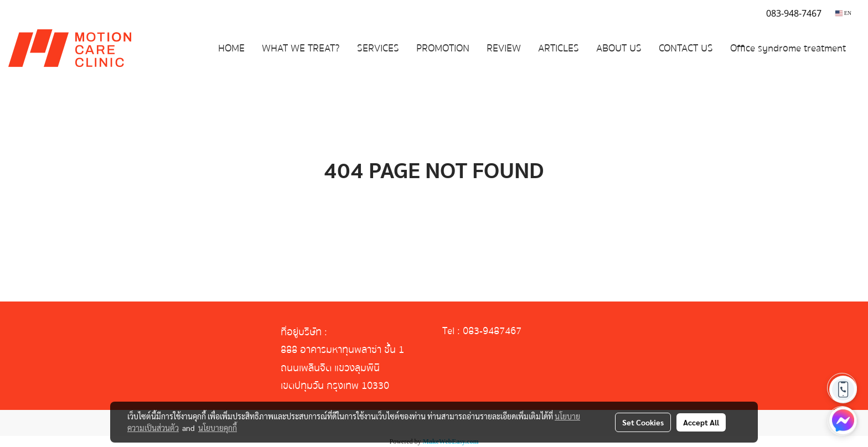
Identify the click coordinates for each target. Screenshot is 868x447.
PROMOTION (443, 48)
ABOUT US (619, 48)
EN (843, 13)
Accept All (701, 422)
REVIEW (504, 48)
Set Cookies (643, 422)
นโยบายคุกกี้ (218, 428)
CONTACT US (686, 48)
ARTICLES (559, 48)
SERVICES (378, 48)
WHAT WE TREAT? (301, 48)
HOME (231, 48)
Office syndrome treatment (788, 48)
